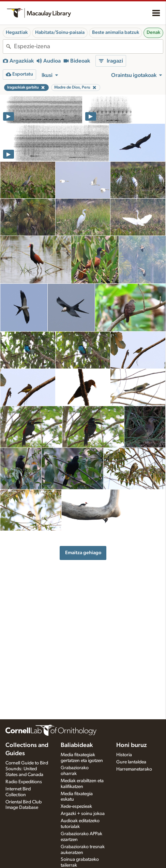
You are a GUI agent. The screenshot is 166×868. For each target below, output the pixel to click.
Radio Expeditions (24, 782)
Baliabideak (77, 745)
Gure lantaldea (131, 762)
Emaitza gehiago (83, 553)
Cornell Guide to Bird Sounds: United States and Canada (27, 769)
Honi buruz (132, 745)
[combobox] (88, 46)
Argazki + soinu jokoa (83, 814)
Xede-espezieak (76, 806)
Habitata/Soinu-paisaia (60, 32)
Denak (153, 32)
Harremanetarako (134, 769)
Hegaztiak (17, 32)
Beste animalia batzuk (116, 32)
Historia (124, 755)
